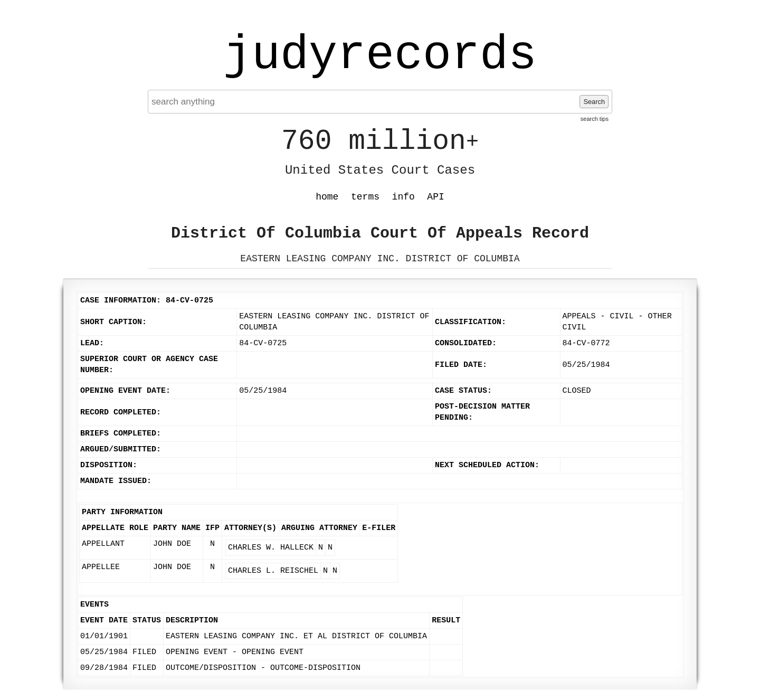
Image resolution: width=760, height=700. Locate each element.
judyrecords (380, 55)
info (403, 197)
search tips (595, 119)
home (327, 197)
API (435, 197)
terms (365, 197)
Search (594, 102)
